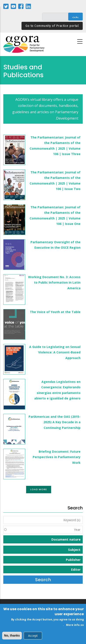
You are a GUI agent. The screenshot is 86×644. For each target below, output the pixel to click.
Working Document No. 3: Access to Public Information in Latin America (54, 282)
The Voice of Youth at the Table (55, 312)
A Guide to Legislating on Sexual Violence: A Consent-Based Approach (55, 352)
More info (73, 626)
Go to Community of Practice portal (52, 26)
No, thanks (12, 637)
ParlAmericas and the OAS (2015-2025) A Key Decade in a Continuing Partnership (55, 422)
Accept (33, 637)
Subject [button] (74, 550)
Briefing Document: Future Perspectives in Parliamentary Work (57, 457)
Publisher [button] (73, 560)
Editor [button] (76, 569)
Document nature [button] (66, 539)
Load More (39, 489)
